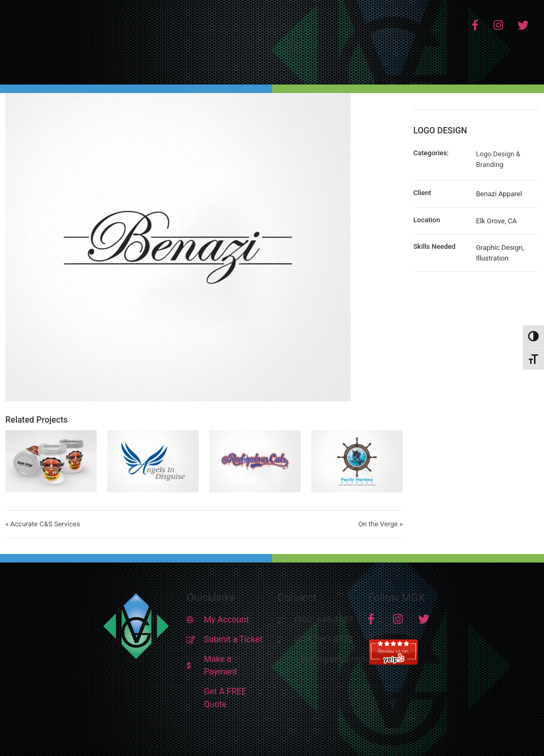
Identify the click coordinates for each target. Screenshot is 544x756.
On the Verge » (380, 524)
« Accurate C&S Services (43, 524)
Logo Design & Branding (498, 159)
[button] (386, 61)
